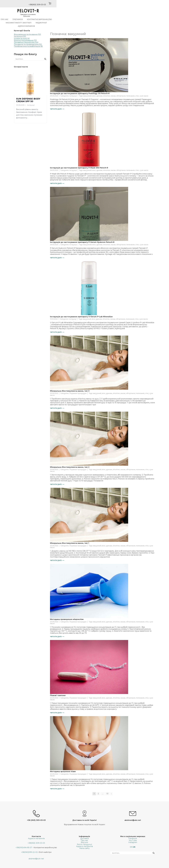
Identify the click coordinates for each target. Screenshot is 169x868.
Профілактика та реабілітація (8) (28, 39)
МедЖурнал (115, 19)
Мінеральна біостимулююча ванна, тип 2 (70, 460)
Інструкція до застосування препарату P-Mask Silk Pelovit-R (79, 161)
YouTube (133, 833)
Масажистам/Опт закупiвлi (92, 19)
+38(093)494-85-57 (24, 840)
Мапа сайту (84, 841)
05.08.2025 (20, 98)
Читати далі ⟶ (57, 102)
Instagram (133, 835)
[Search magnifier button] (45, 52)
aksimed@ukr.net (36, 852)
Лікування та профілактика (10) (28, 37)
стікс (137, 89)
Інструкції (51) (20, 29)
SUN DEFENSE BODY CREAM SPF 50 (28, 93)
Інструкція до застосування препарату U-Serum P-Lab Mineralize (81, 309)
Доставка (84, 831)
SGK (105, 865)
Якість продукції (84, 837)
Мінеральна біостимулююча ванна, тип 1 (70, 536)
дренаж (99, 89)
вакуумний (87, 89)
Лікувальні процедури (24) (26, 35)
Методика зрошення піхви (63, 764)
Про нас (28, 19)
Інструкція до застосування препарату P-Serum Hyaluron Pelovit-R (82, 235)
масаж (113, 89)
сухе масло (144, 89)
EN (131, 840)
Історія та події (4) (22, 31)
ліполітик (107, 89)
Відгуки (84, 835)
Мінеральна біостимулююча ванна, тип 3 (70, 384)
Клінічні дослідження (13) (25, 33)
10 (107, 786)
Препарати (41, 19)
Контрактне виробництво (63, 19)
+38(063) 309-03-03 (36, 836)
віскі (94, 89)
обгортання (121, 89)
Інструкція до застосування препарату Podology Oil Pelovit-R (80, 86)
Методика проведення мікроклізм (67, 612)
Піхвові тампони (58, 688)
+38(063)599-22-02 (29, 845)
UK (134, 840)
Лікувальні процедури (78, 386)
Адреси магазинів (133, 19)
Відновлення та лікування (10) (27, 27)
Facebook (133, 831)
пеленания (130, 89)
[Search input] (22, 52)
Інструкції (73, 89)
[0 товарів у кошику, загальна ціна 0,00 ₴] (151, 5)
